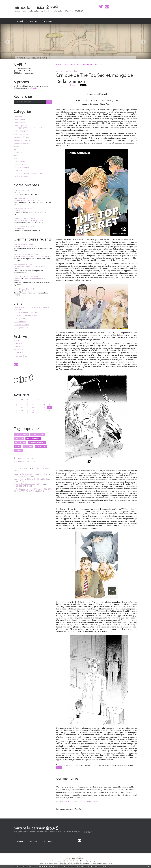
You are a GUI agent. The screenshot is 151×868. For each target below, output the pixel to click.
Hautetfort (80, 859)
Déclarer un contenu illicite (46, 863)
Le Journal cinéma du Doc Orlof (26, 313)
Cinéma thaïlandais (21, 134)
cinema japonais (33, 438)
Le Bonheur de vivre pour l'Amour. (27, 489)
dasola (16, 246)
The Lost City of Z (21, 210)
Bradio (58, 64)
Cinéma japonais (20, 126)
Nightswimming (20, 322)
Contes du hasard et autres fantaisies (37, 256)
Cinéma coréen (20, 123)
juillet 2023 (18, 346)
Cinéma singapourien (22, 131)
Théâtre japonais (20, 152)
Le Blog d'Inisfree (21, 319)
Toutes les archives (20, 356)
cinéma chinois (20, 442)
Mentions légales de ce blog (62, 863)
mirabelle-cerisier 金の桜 (36, 7)
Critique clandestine (21, 325)
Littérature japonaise (22, 143)
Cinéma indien (19, 161)
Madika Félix (18, 479)
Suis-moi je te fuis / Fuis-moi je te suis (28, 221)
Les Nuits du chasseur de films (26, 316)
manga (120, 765)
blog (111, 863)
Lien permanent (64, 765)
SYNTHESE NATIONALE (23, 486)
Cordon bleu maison (22, 469)
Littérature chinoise (21, 137)
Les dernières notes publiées (76, 861)
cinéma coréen (41, 446)
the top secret (104, 765)
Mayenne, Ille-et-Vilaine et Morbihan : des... (30, 474)
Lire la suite (32, 88)
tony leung (19, 438)
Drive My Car (19, 229)
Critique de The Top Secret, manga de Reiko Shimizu (95, 78)
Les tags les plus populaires (92, 861)
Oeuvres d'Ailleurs (21, 177)
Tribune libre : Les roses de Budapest (28, 484)
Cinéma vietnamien (21, 168)
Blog (15, 158)
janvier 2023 (18, 353)
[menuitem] (20, 21)
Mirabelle (17, 267)
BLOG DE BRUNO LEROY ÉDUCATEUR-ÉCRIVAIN (32, 490)
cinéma (17, 446)
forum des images (21, 434)
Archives (34, 21)
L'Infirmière (27, 291)
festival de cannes (37, 434)
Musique (17, 149)
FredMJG (17, 279)
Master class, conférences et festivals (28, 174)
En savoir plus (103, 866)
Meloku (67, 801)
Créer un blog (72, 859)
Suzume (17, 192)
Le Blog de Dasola (21, 328)
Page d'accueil (68, 64)
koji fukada (28, 446)
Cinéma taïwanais (21, 164)
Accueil (20, 21)
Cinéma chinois (20, 120)
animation (18, 450)
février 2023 (18, 350)
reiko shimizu (129, 765)
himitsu (113, 765)
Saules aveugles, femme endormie (27, 200)
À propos (48, 21)
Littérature (18, 171)
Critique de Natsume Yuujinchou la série (89, 64)
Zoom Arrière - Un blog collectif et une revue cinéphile (31, 308)
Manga (16, 146)
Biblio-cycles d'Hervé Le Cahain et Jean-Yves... (32, 480)
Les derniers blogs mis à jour (60, 861)
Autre (16, 155)
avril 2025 (17, 340)
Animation (18, 117)
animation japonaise (37, 442)
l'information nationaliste (24, 476)
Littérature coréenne (22, 140)
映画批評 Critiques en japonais (30, 128)
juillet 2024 (18, 343)
